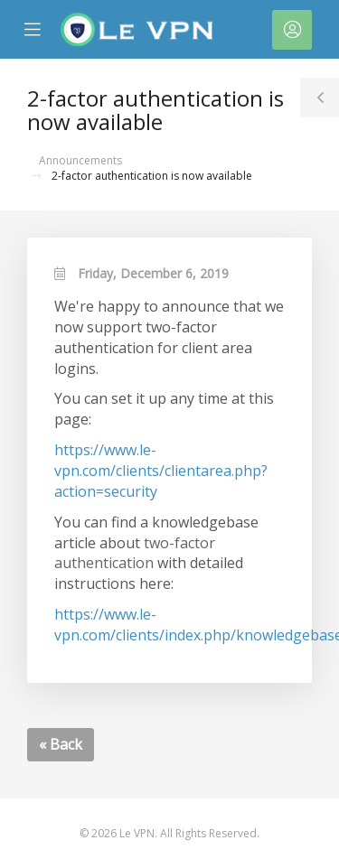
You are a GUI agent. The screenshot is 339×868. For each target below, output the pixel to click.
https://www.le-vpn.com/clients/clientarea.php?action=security (161, 471)
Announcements (80, 160)
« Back (61, 744)
